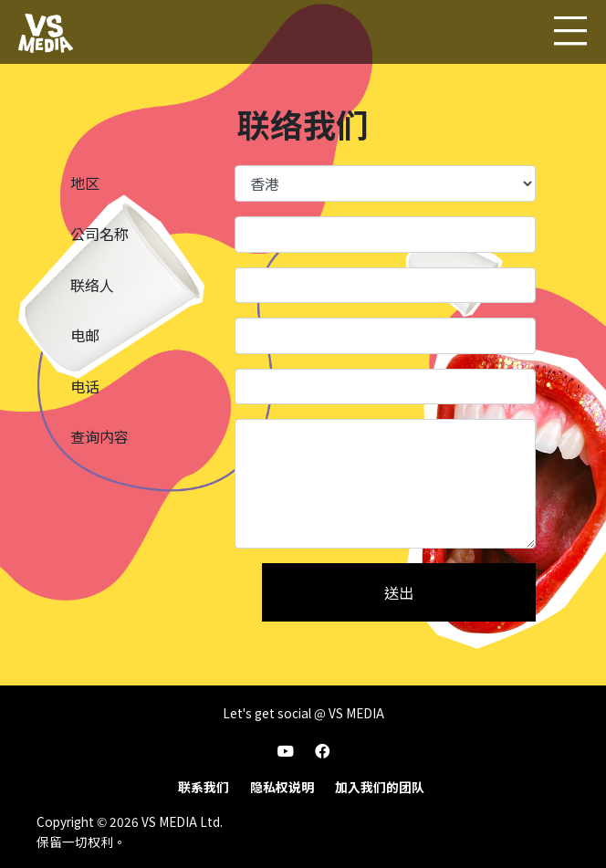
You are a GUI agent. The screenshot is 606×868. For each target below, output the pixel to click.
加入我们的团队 (380, 787)
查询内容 (99, 436)
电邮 (85, 335)
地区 (85, 183)
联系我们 (204, 787)
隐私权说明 (282, 787)
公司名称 (99, 234)
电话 (85, 386)
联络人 (92, 285)
